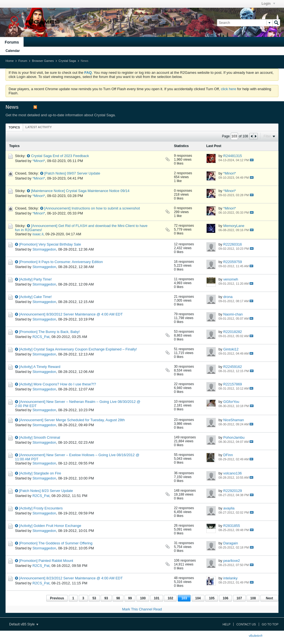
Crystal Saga (67, 61)
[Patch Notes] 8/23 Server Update (46, 491)
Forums (12, 42)
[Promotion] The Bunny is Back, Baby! (50, 332)
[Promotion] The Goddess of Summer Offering (56, 543)
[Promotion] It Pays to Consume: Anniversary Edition (61, 262)
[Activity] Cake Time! (35, 297)
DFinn (228, 455)
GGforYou (231, 402)
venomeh (231, 279)
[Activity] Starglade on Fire (40, 473)
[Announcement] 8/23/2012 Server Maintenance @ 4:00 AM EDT (71, 578)
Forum (23, 61)
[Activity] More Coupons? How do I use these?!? (58, 384)
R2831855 (232, 526)
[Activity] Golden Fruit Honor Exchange (50, 526)
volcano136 (233, 473)
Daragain (231, 543)
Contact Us (246, 624)
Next (269, 598)
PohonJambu (234, 437)
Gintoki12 (231, 349)
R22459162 (233, 367)
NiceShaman (234, 420)
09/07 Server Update (83, 173)
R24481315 (233, 156)
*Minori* (39, 161)
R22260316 (233, 244)
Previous (57, 598)
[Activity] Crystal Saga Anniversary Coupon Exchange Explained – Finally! (78, 349)
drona (228, 297)
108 (253, 598)
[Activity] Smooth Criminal (40, 437)
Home (10, 61)
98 (118, 598)
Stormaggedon (44, 249)
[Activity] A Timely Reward (40, 367)
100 (143, 598)
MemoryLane (234, 226)
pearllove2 (232, 561)
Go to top (270, 624)
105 (212, 598)
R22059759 (233, 262)
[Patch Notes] (55, 173)
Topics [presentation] (14, 127)
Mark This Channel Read (142, 609)
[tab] (14, 127)
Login (268, 4)
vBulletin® (256, 636)
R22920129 (233, 491)
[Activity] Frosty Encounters (41, 508)
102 (170, 598)
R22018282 (233, 332)
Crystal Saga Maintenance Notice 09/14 (98, 191)
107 (239, 598)
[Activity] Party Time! (35, 279)
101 (157, 598)
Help (226, 624)
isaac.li (38, 234)
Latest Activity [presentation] (39, 127)
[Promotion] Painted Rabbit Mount (46, 561)
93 (106, 598)
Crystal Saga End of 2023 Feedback (60, 156)
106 (225, 598)
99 (130, 598)
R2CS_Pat (41, 337)
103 (184, 598)
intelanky (230, 578)
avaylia (229, 508)
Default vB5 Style (24, 624)
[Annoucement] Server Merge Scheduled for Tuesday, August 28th (72, 420)
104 (198, 598)
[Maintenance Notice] (48, 191)
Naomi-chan (233, 314)
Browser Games (43, 61)
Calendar (13, 51)
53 (94, 598)
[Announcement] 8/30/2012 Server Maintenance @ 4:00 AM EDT (71, 314)
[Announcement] (58, 208)
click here (228, 89)
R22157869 (233, 384)
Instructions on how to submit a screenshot (106, 208)
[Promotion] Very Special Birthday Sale (50, 244)
